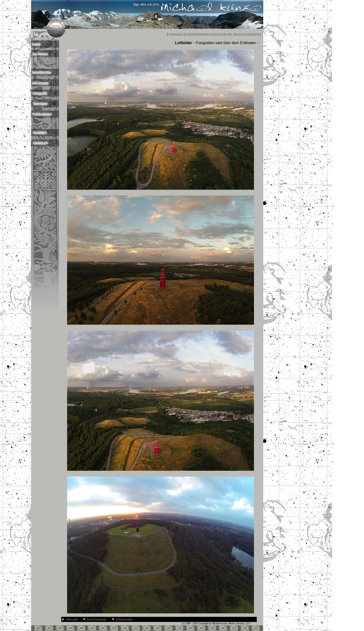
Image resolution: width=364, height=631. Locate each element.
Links (215, 34)
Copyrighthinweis (197, 34)
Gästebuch (252, 34)
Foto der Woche (232, 34)
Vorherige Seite (124, 619)
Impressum (176, 34)
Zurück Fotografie (96, 619)
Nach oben (72, 619)
